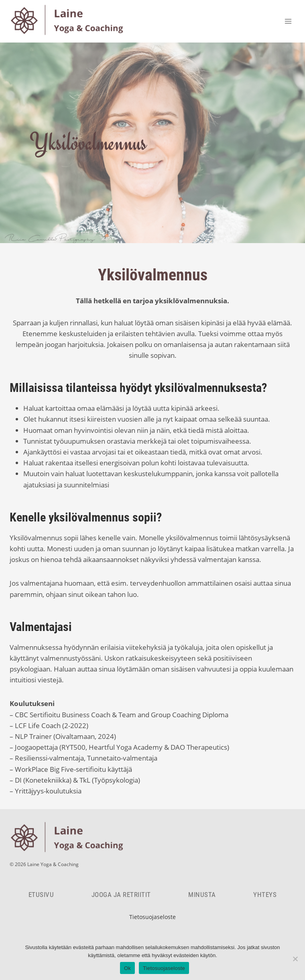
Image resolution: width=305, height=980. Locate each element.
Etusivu (41, 895)
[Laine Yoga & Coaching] (70, 21)
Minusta (202, 895)
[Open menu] (288, 21)
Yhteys (265, 895)
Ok (127, 968)
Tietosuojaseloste (152, 917)
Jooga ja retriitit (121, 895)
